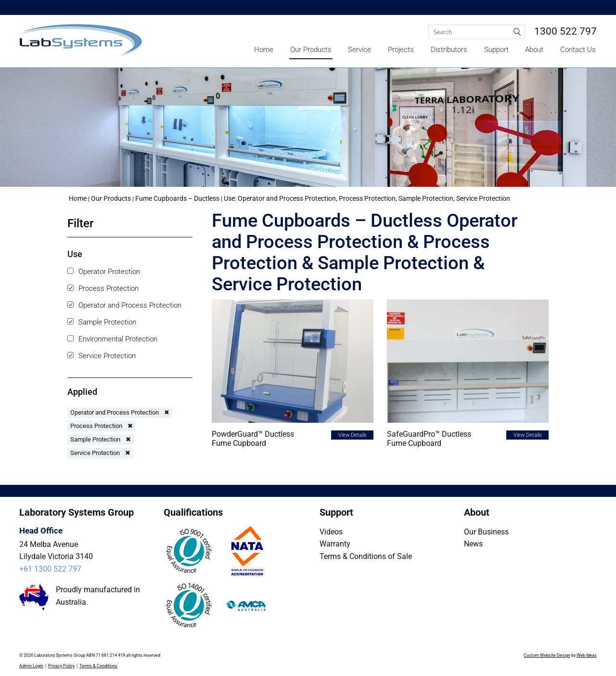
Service (359, 50)
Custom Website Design (547, 655)
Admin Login (31, 666)
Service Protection (102, 356)
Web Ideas (587, 655)
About (534, 50)
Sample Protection (102, 322)
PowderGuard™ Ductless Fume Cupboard (253, 439)
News (473, 544)
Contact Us (578, 50)
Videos (331, 532)
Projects (401, 50)
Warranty (335, 544)
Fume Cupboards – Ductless (178, 198)
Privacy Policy (61, 666)
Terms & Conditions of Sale (366, 556)
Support (496, 50)
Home (264, 50)
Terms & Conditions (98, 666)
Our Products (311, 50)
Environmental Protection (112, 339)
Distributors (449, 50)
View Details (353, 435)
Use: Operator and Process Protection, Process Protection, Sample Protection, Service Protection (367, 198)
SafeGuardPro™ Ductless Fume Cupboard (429, 439)
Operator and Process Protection (124, 305)
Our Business (486, 532)
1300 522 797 (565, 31)
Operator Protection (104, 272)
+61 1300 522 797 (50, 569)
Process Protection (103, 288)
